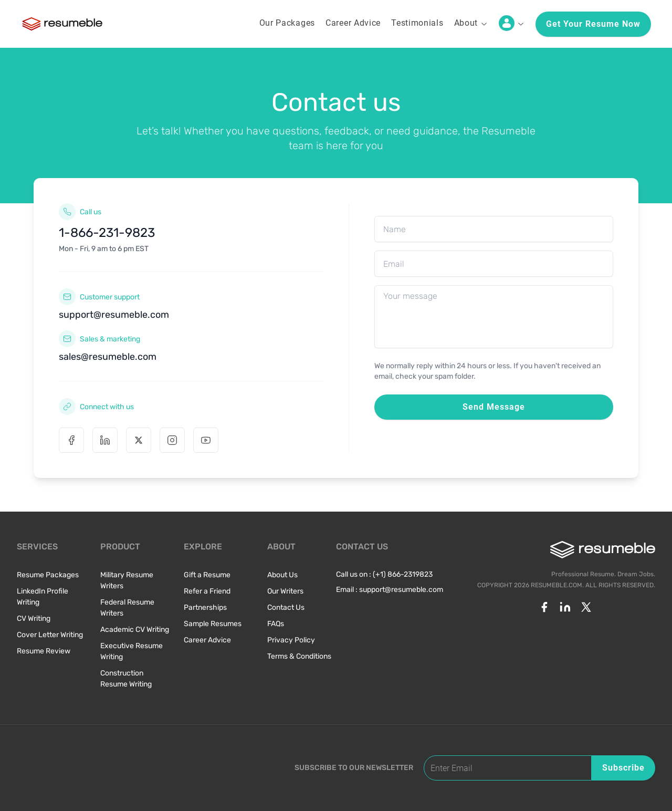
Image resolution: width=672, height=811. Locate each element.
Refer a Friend (207, 591)
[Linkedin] (105, 440)
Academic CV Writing (135, 630)
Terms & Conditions (299, 656)
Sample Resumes (213, 624)
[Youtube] (206, 440)
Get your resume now (593, 24)
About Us (282, 575)
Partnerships (205, 607)
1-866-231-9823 (107, 233)
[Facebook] (71, 440)
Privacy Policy (291, 640)
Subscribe (623, 768)
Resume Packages (48, 575)
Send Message (494, 407)
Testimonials (417, 23)
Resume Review (44, 651)
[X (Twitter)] (139, 440)
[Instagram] (172, 440)
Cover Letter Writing (50, 635)
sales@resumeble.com (108, 357)
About (471, 23)
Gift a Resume (207, 575)
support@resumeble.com (114, 315)
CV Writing (34, 618)
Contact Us (286, 607)
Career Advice (353, 23)
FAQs (276, 624)
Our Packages (287, 23)
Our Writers (285, 591)
